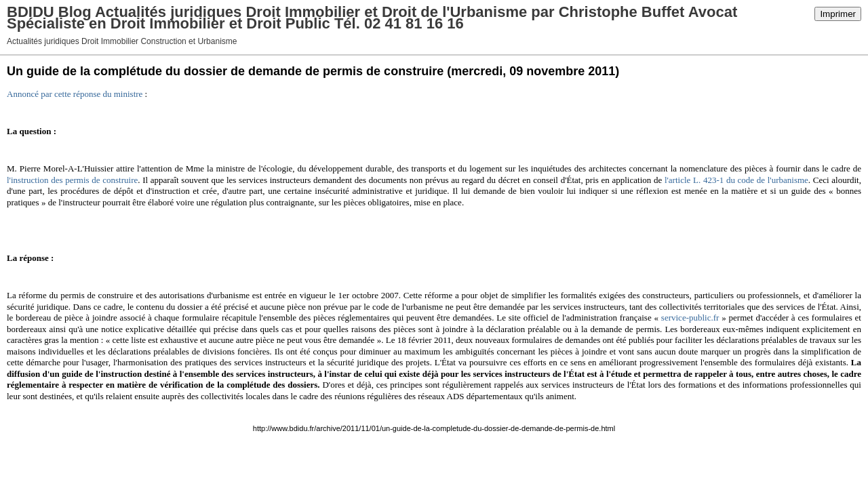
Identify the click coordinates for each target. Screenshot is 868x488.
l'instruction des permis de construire (72, 180)
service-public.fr (690, 318)
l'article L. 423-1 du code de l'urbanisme (736, 180)
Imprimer (838, 14)
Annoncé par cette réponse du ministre (75, 94)
